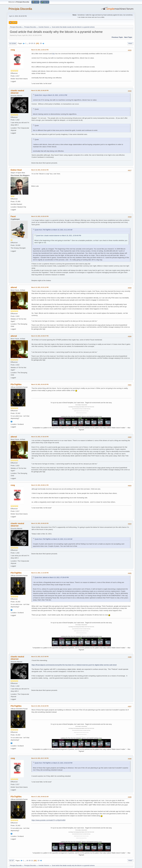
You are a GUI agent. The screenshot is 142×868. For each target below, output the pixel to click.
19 (30, 43)
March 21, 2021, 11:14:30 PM (40, 573)
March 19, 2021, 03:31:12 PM (40, 287)
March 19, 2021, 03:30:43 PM (40, 216)
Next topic (128, 37)
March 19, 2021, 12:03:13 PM (40, 50)
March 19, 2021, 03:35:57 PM (40, 336)
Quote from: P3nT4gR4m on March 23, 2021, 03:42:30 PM (53, 763)
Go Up (11, 861)
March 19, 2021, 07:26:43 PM (40, 437)
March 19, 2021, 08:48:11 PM (40, 485)
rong (13, 50)
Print (130, 44)
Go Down (13, 44)
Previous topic (117, 37)
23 (41, 43)
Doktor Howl (16, 170)
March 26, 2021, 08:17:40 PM (40, 758)
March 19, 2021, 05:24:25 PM (40, 384)
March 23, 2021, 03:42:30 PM (40, 706)
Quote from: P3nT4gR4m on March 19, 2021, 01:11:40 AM (53, 230)
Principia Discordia (20, 9)
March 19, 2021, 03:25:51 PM (40, 170)
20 (32, 43)
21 (34, 43)
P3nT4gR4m (16, 384)
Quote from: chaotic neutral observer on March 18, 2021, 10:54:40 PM (59, 236)
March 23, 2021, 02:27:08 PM (40, 657)
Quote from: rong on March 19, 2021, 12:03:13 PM (51, 95)
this (54, 54)
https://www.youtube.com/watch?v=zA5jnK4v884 (48, 820)
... (28, 43)
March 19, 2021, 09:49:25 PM (40, 523)
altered (14, 287)
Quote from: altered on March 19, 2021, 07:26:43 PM (52, 577)
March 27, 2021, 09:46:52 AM (40, 797)
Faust (13, 216)
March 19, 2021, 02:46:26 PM (40, 90)
